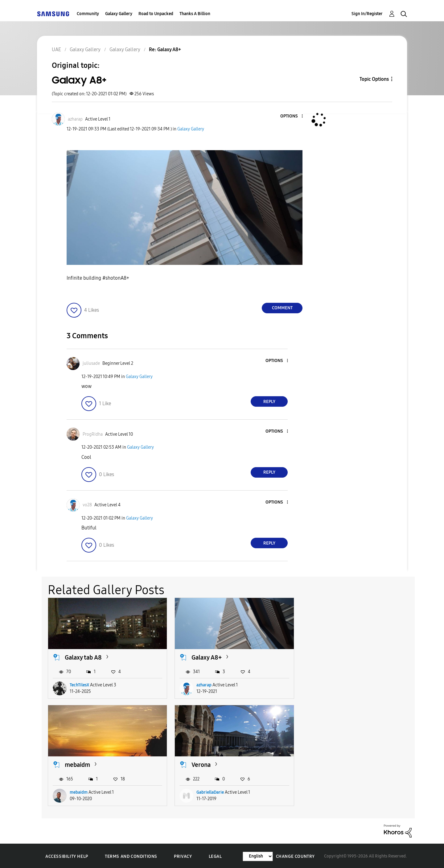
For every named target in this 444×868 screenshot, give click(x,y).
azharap (203, 685)
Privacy (183, 856)
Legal (215, 856)
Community (88, 14)
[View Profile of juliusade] (91, 363)
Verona (74, 764)
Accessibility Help (67, 856)
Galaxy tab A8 (83, 657)
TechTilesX (79, 685)
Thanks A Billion (195, 14)
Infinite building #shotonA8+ (98, 278)
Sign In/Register (367, 14)
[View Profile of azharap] (75, 119)
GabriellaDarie (83, 791)
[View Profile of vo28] (87, 505)
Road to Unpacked (156, 14)
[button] (292, 116)
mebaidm (329, 657)
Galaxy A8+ (206, 657)
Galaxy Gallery (119, 14)
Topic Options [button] (374, 79)
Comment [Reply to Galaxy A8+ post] (282, 308)
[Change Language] (258, 856)
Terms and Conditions (131, 856)
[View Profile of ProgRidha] (93, 434)
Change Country (295, 856)
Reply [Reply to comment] (269, 402)
